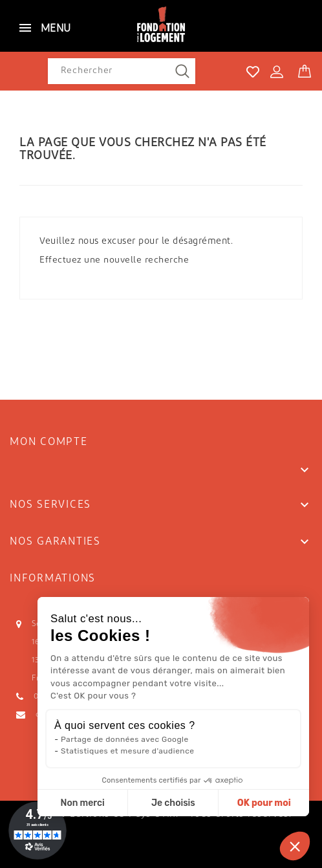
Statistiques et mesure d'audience (127, 751)
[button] (295, 846)
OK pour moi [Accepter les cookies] (264, 803)
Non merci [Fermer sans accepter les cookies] (82, 803)
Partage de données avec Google (125, 739)
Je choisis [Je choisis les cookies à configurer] (173, 803)
